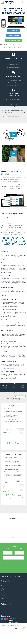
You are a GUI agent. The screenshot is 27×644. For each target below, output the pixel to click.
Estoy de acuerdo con (13, 566)
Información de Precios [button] (13, 508)
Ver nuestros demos (5, 591)
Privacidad (16, 625)
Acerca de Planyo (5, 579)
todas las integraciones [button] (14, 218)
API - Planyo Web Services (6, 597)
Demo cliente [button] (14, 30)
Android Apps (5, 610)
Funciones (3, 600)
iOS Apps (4, 607)
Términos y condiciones (6, 627)
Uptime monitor (15, 627)
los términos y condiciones (18, 566)
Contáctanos (4, 583)
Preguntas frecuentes (5, 588)
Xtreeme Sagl (11, 625)
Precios (3, 598)
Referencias (3, 601)
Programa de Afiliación (6, 582)
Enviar (14, 538)
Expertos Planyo (4, 592)
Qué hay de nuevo (5, 580)
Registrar (14, 568)
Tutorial (3, 589)
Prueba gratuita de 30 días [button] (13, 41)
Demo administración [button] (13, 36)
